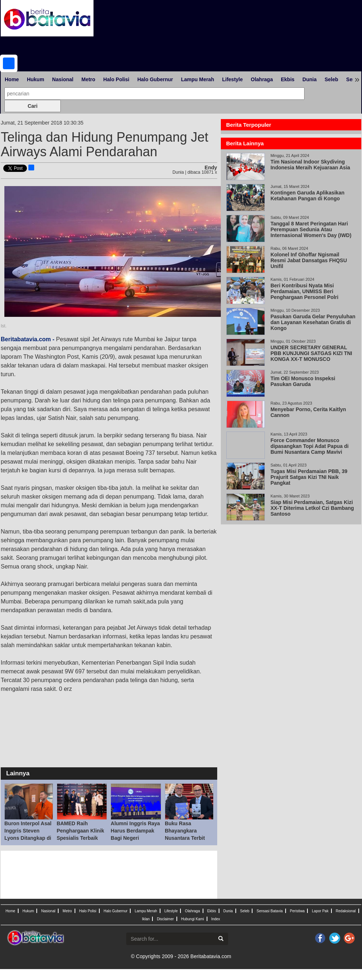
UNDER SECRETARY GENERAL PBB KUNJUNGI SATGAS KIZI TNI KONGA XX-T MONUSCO (311, 353)
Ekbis (288, 79)
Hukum (35, 79)
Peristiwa (297, 911)
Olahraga (262, 79)
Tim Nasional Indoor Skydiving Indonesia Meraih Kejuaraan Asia (310, 165)
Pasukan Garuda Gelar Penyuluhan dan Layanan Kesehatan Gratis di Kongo (313, 322)
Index (215, 919)
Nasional (63, 79)
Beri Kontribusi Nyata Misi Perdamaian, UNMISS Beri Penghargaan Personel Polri (304, 291)
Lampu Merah (197, 79)
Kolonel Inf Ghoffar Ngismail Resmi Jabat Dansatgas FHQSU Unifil (309, 260)
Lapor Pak (320, 911)
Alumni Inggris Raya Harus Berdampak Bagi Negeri (135, 831)
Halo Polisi (116, 79)
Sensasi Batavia (270, 911)
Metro (88, 79)
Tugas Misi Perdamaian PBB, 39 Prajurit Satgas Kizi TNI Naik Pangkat (309, 477)
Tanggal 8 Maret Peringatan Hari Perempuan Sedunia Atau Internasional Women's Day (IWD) (311, 229)
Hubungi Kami (193, 919)
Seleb (331, 79)
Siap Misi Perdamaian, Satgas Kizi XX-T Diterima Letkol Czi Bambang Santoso (312, 508)
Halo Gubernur (155, 79)
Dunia (309, 79)
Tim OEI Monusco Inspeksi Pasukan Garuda (303, 381)
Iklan (146, 919)
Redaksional (346, 911)
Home (12, 79)
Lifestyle (232, 79)
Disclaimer (165, 919)
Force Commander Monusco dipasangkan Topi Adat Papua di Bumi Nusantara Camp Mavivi (309, 446)
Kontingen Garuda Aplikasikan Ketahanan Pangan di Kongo (307, 196)
